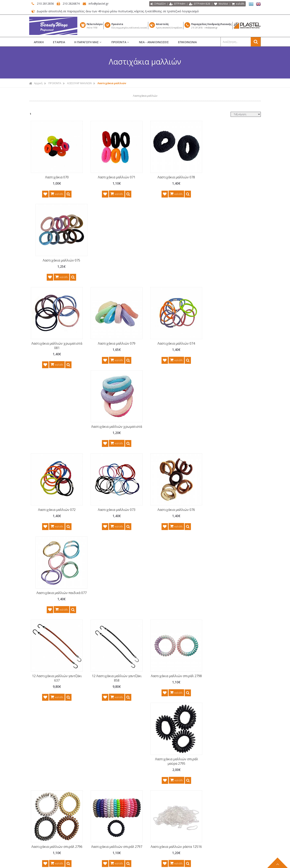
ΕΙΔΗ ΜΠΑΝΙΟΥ (161, 830)
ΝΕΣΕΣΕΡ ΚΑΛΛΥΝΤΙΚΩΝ (167, 780)
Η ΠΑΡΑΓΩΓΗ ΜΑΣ (88, 42)
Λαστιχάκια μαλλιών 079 (114, 260)
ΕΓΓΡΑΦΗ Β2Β (200, 4)
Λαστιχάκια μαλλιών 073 (114, 348)
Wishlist (221, 4)
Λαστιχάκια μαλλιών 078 (172, 177)
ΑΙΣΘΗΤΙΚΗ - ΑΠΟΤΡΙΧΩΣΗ (168, 787)
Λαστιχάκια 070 (56, 177)
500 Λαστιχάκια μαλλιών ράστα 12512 (172, 613)
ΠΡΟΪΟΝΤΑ (121, 42)
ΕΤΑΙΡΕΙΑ (59, 42)
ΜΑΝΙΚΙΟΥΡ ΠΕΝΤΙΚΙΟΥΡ (167, 766)
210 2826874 (72, 3)
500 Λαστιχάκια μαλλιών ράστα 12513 (230, 613)
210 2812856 (44, 3)
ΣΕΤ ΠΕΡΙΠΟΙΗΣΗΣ (163, 794)
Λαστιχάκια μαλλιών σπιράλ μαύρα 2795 (229, 438)
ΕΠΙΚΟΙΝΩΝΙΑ (187, 42)
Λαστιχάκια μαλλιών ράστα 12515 (56, 613)
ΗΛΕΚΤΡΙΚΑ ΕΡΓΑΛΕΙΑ (165, 816)
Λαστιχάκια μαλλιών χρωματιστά (229, 262)
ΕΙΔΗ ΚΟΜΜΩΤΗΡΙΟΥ (165, 759)
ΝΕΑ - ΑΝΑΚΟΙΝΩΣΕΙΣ (154, 42)
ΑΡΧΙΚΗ (39, 42)
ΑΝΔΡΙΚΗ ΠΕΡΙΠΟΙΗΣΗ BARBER (171, 808)
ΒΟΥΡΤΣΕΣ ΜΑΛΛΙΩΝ (165, 745)
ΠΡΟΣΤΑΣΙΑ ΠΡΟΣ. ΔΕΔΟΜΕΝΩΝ (114, 780)
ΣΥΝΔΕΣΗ (158, 4)
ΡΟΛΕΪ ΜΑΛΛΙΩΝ (162, 752)
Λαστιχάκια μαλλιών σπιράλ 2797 (114, 525)
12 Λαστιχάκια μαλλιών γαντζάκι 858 (114, 438)
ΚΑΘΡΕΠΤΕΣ (160, 823)
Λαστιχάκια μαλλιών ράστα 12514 (229, 525)
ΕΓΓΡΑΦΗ (177, 4)
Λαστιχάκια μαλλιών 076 (172, 348)
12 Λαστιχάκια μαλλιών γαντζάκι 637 (56, 438)
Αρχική (36, 83)
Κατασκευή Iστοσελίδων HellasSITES (168, 863)
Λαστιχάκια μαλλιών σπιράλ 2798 (172, 438)
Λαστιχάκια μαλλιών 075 (230, 177)
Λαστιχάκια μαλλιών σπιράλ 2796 (56, 525)
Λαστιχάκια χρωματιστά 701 (114, 611)
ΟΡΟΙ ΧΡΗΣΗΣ (103, 766)
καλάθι (238, 4)
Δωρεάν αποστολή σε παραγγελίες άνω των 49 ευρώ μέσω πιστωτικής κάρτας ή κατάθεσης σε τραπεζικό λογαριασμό (116, 11)
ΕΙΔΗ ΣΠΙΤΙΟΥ (160, 837)
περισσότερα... (71, 761)
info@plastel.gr (100, 3)
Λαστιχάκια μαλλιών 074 (172, 260)
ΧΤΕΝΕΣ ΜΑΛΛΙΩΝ (163, 738)
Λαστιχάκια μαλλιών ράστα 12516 (172, 525)
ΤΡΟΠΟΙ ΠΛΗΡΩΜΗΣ (107, 787)
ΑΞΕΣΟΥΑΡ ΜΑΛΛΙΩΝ (79, 83)
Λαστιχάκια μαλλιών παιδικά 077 (230, 350)
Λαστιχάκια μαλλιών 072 (56, 348)
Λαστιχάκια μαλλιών (112, 83)
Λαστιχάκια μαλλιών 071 (114, 177)
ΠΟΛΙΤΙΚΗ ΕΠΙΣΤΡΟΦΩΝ (109, 773)
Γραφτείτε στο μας (146, 683)
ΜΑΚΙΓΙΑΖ (158, 773)
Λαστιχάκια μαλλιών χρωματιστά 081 (56, 262)
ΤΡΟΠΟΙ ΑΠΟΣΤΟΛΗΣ (107, 794)
